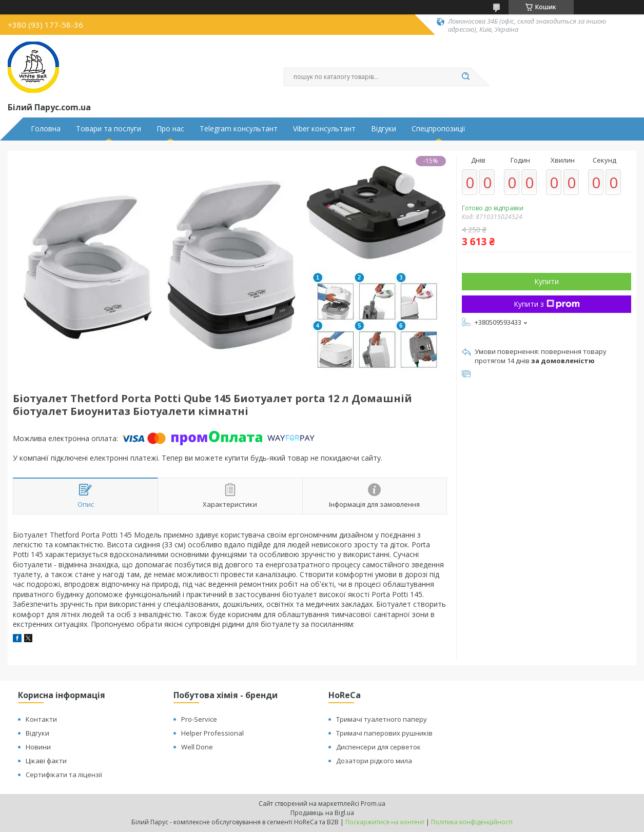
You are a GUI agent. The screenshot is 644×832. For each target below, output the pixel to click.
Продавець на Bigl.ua (322, 813)
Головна (46, 129)
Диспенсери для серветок (378, 747)
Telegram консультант (239, 129)
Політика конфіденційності (472, 822)
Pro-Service (199, 719)
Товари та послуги (109, 129)
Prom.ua (373, 804)
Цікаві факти (46, 761)
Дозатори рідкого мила (374, 761)
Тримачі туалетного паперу (382, 719)
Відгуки (384, 129)
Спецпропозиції (438, 129)
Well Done (197, 747)
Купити (547, 281)
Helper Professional (212, 733)
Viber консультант (324, 129)
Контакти (41, 719)
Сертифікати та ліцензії (64, 775)
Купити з (547, 304)
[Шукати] (466, 77)
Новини (38, 747)
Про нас (170, 129)
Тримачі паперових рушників (384, 733)
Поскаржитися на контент (385, 822)
